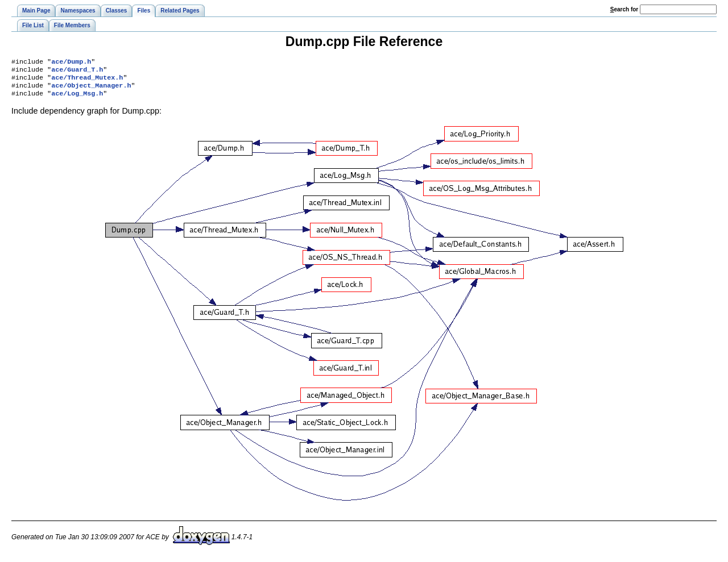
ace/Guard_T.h (77, 72)
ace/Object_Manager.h (91, 90)
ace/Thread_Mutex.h (87, 81)
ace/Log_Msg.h (77, 99)
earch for (624, 9)
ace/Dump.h (71, 63)
